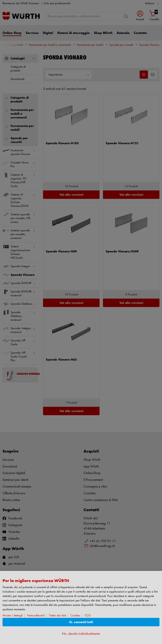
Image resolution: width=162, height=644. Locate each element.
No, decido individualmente (81, 634)
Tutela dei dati (57, 616)
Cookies (75, 616)
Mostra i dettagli (13, 616)
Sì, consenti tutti (81, 622)
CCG (88, 616)
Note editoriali (36, 616)
